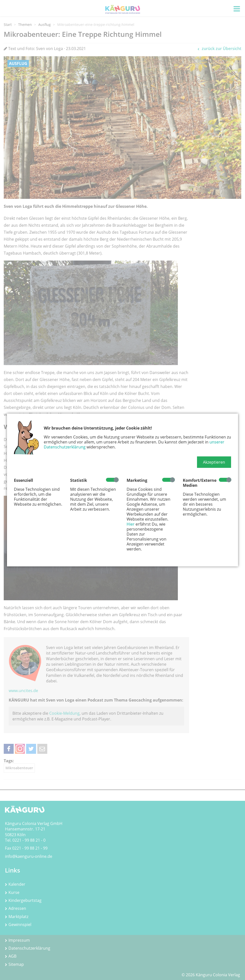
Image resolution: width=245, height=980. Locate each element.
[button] (214, 462)
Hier (131, 524)
